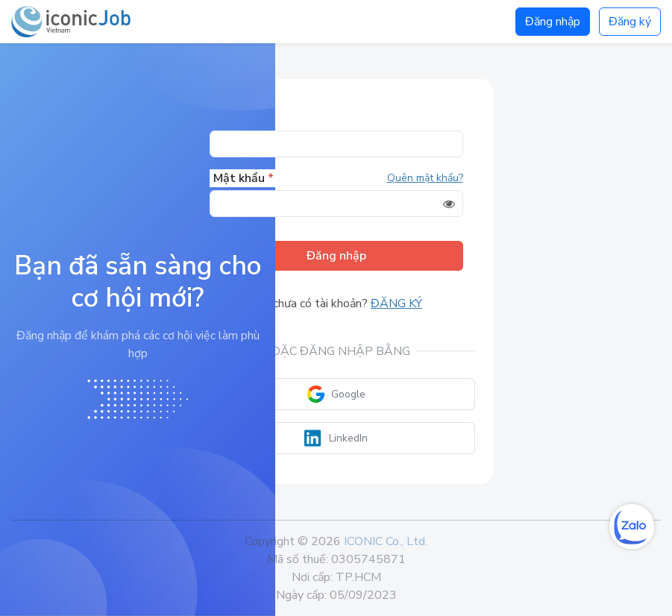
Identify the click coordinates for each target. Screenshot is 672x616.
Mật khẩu (244, 178)
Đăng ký (630, 22)
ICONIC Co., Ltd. (386, 541)
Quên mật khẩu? (425, 178)
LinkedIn (336, 438)
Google (336, 394)
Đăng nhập (553, 22)
